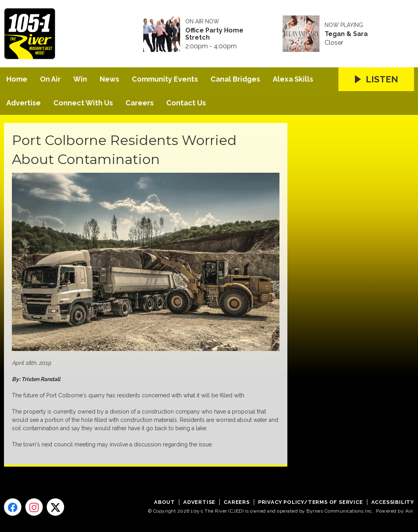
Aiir (409, 511)
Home (17, 79)
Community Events (165, 79)
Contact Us (186, 103)
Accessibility (393, 502)
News (109, 79)
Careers (140, 103)
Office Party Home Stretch (214, 34)
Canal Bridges (235, 79)
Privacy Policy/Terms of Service (311, 502)
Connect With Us (83, 103)
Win (80, 79)
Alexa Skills (293, 79)
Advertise (24, 103)
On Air (50, 79)
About (164, 502)
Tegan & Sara (346, 34)
